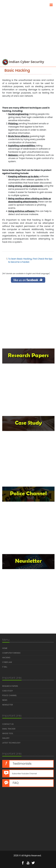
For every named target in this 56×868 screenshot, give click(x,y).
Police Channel (9, 695)
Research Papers (10, 686)
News (5, 700)
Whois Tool (8, 733)
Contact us (8, 724)
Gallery (6, 738)
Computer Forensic (11, 653)
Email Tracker (9, 729)
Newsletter (8, 705)
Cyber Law (7, 662)
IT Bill (5, 667)
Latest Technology (11, 743)
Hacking (6, 658)
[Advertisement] (28, 28)
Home (5, 648)
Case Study (8, 691)
